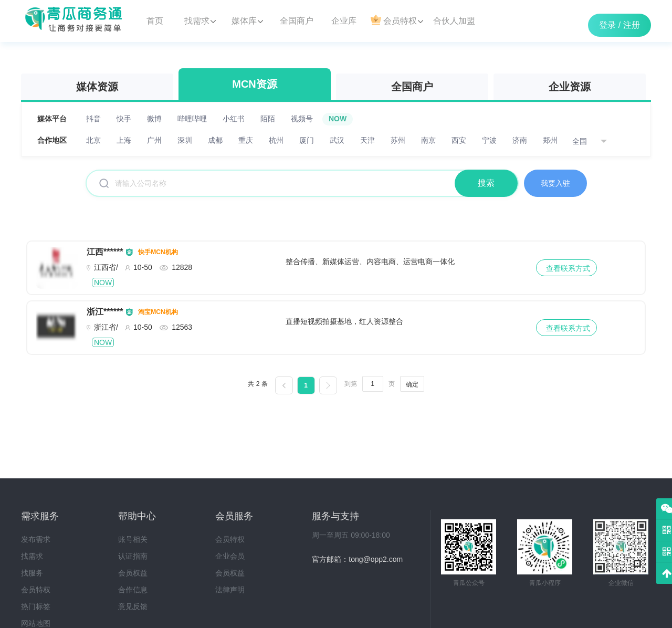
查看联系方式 (568, 268)
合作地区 (52, 140)
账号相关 (133, 539)
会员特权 (36, 590)
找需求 (32, 556)
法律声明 (230, 590)
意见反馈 (133, 606)
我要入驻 (555, 183)
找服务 (32, 573)
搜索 (486, 183)
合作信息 (133, 590)
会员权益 (133, 573)
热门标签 (36, 606)
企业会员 (230, 556)
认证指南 (133, 556)
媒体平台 (52, 119)
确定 (412, 384)
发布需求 (36, 539)
